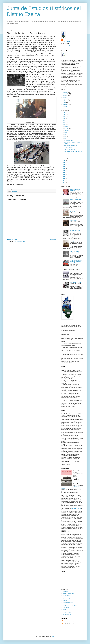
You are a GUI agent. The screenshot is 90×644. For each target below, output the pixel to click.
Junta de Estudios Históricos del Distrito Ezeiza (71, 41)
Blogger (53, 636)
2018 (64, 163)
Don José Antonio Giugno (70, 149)
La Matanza (65, 609)
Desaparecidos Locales (75, 282)
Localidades (66, 104)
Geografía (65, 99)
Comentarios (66, 94)
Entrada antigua (52, 239)
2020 (64, 125)
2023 (64, 118)
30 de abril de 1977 (68, 140)
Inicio (33, 239)
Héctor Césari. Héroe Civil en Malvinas (73, 151)
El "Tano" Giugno (68, 147)
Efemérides (14, 191)
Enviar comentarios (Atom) (20, 242)
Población (65, 106)
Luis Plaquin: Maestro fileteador (70, 606)
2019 (64, 160)
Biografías (65, 92)
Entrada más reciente (12, 239)
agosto (66, 132)
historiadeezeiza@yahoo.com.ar (69, 45)
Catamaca (65, 597)
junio (66, 134)
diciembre (67, 126)
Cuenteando (66, 601)
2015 (64, 169)
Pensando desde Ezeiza (68, 593)
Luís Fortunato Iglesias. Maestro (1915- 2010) (75, 190)
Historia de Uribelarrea (68, 613)
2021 (64, 123)
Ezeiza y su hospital (74, 241)
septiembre (67, 130)
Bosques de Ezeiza (74, 251)
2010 (64, 179)
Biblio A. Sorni (66, 604)
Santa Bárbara (73, 220)
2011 (64, 177)
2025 (64, 114)
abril (65, 138)
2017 (64, 165)
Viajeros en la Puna (67, 599)
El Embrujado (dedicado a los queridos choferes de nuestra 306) (76, 262)
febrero (66, 156)
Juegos (64, 103)
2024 (64, 117)
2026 (64, 112)
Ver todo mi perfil (65, 47)
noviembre (67, 128)
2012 (64, 175)
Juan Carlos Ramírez (76, 508)
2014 (64, 171)
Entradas (65, 621)
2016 (64, 167)
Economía (65, 96)
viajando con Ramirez (68, 602)
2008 (64, 183)
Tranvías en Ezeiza (74, 272)
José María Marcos (67, 611)
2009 (64, 181)
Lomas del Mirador (67, 615)
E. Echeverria (66, 608)
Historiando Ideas (67, 595)
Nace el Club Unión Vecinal (70, 145)
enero (66, 158)
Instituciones (66, 101)
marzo (66, 154)
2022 (64, 121)
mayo (66, 136)
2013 (64, 173)
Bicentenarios (66, 592)
